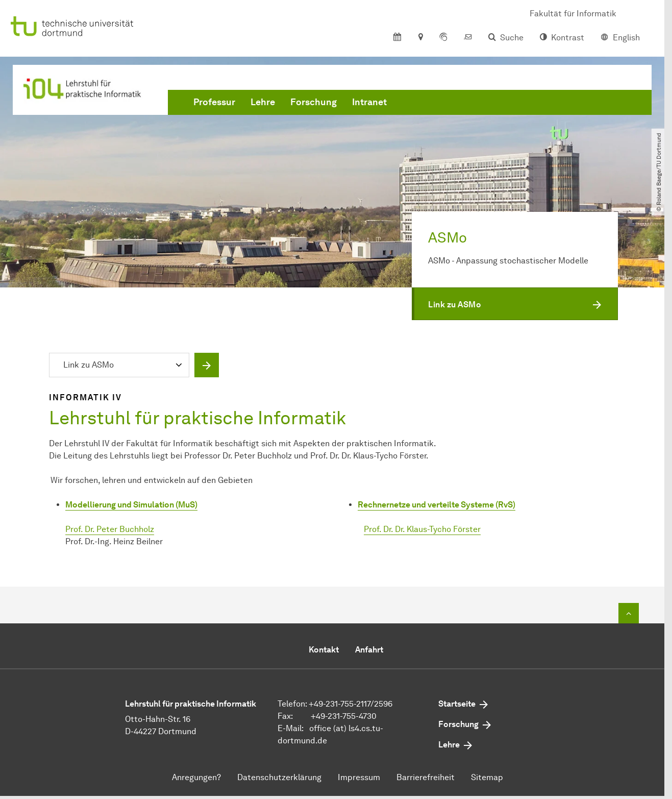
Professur (214, 102)
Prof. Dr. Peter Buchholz (110, 529)
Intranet (369, 102)
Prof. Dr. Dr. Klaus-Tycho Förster (422, 529)
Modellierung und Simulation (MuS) (131, 505)
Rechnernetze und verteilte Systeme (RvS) (437, 505)
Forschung (314, 102)
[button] (515, 304)
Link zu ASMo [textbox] (89, 365)
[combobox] (121, 366)
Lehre (263, 102)
